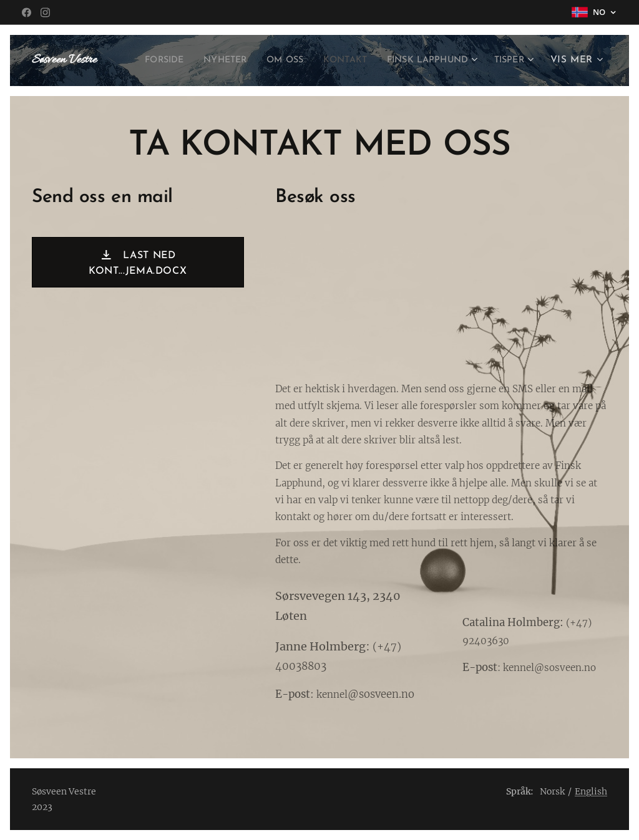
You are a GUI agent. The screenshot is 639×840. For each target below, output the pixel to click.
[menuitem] (194, 60)
